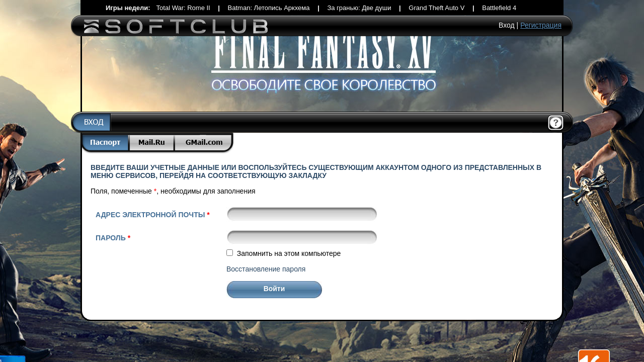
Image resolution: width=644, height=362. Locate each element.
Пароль (113, 238)
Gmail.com (204, 143)
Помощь (556, 123)
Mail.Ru (152, 143)
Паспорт (105, 143)
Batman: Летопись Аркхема (269, 8)
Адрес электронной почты (153, 215)
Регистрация (541, 25)
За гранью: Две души (359, 8)
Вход (507, 25)
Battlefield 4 (499, 8)
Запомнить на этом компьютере (289, 253)
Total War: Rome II (183, 8)
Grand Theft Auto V (436, 8)
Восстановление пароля (266, 269)
